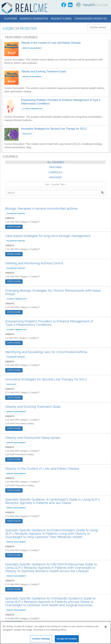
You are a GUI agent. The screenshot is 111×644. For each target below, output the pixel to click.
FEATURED (55, 167)
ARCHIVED (55, 177)
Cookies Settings (41, 639)
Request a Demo (61, 19)
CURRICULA (55, 172)
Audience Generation (34, 19)
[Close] (106, 627)
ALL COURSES (55, 162)
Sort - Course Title (56, 184)
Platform (11, 19)
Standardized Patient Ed (91, 19)
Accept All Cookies (67, 639)
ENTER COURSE (14, 227)
